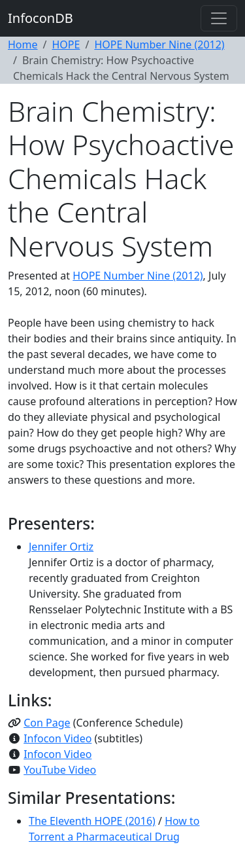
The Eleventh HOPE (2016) (92, 821)
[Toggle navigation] (219, 18)
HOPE (66, 45)
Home (23, 45)
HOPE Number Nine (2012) (159, 45)
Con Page (47, 723)
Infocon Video (57, 738)
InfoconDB (41, 18)
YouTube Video (60, 770)
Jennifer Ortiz (61, 547)
